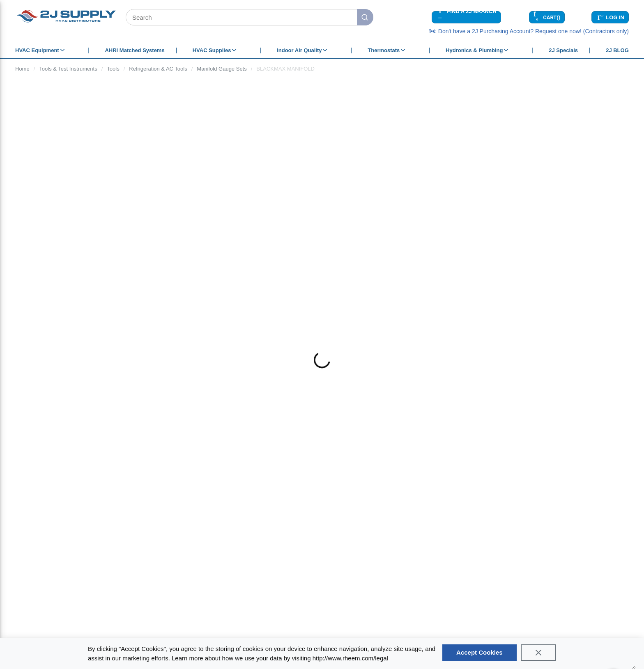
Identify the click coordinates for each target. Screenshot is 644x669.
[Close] (538, 653)
